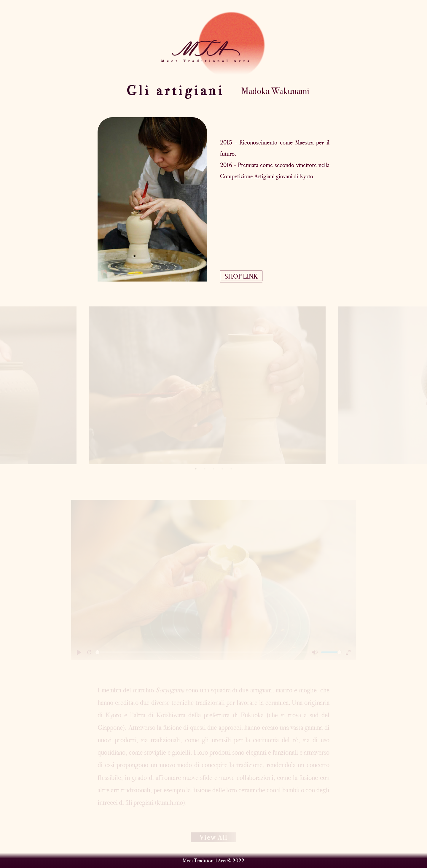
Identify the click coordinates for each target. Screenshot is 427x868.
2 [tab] (205, 469)
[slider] (203, 652)
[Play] (79, 652)
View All (213, 837)
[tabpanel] (213, 385)
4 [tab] (222, 469)
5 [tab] (231, 469)
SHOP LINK (241, 276)
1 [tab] (196, 469)
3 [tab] (213, 469)
